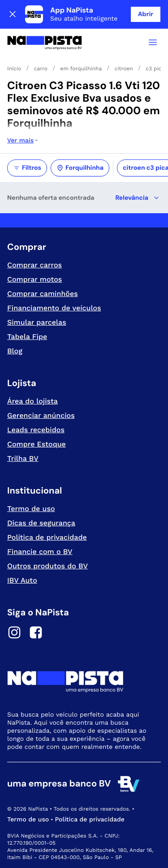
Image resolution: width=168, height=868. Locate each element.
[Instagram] (14, 634)
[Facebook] (36, 634)
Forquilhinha (80, 168)
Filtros (27, 168)
